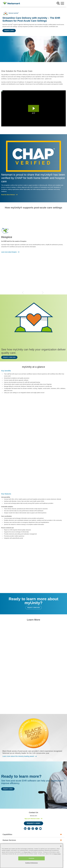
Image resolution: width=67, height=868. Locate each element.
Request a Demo (9, 31)
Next (43, 293)
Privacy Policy (27, 857)
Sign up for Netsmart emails (32, 819)
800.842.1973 (33, 816)
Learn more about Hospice (9, 252)
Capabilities (7, 834)
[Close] (61, 851)
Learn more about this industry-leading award (18, 756)
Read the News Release (8, 195)
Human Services (9, 840)
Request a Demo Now (9, 357)
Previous (23, 293)
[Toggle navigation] (62, 3)
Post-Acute (7, 846)
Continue (31, 863)
